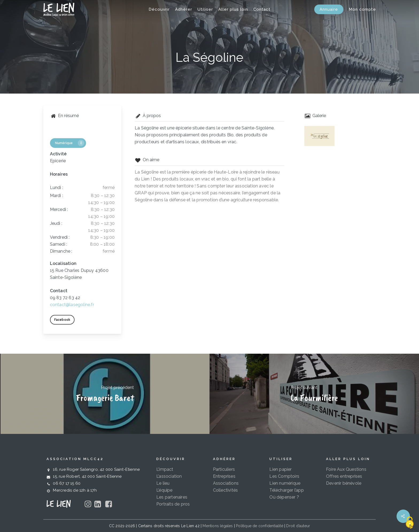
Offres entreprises (344, 476)
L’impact (165, 469)
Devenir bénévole (344, 483)
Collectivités (226, 490)
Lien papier (280, 469)
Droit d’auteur (298, 526)
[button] (64, 131)
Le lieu (163, 483)
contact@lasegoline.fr (72, 305)
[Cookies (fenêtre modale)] (410, 523)
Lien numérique (285, 483)
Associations (226, 483)
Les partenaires (172, 497)
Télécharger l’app (286, 490)
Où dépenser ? (284, 497)
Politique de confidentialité (260, 526)
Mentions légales (218, 526)
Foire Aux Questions (346, 469)
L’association (169, 476)
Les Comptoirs (284, 476)
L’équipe (164, 490)
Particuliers (224, 469)
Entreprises (224, 476)
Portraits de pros (173, 504)
